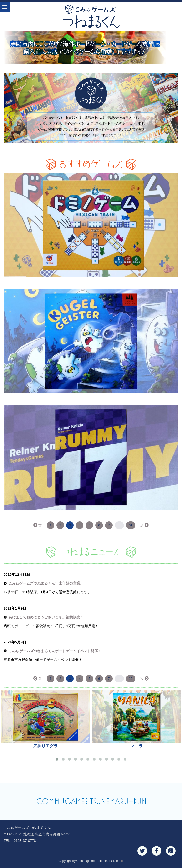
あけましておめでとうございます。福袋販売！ (46, 617)
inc (121, 861)
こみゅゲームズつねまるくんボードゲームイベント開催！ (55, 651)
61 (131, 525)
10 (131, 679)
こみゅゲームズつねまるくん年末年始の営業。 (46, 583)
